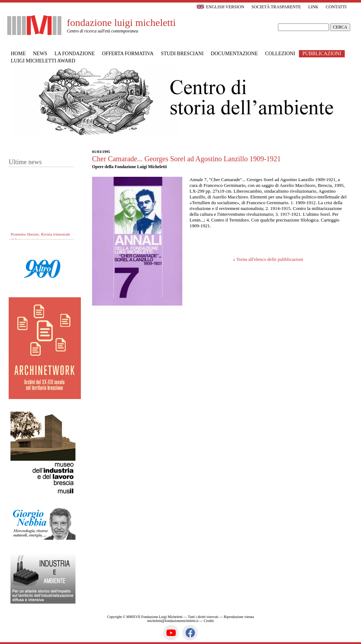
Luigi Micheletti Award (43, 61)
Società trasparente (276, 7)
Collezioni (280, 54)
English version (220, 7)
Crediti (209, 621)
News (40, 54)
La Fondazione (75, 54)
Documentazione (234, 54)
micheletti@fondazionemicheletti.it (173, 621)
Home (18, 54)
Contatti (336, 7)
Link (314, 7)
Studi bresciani (182, 54)
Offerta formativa (128, 54)
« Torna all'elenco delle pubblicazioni (268, 259)
